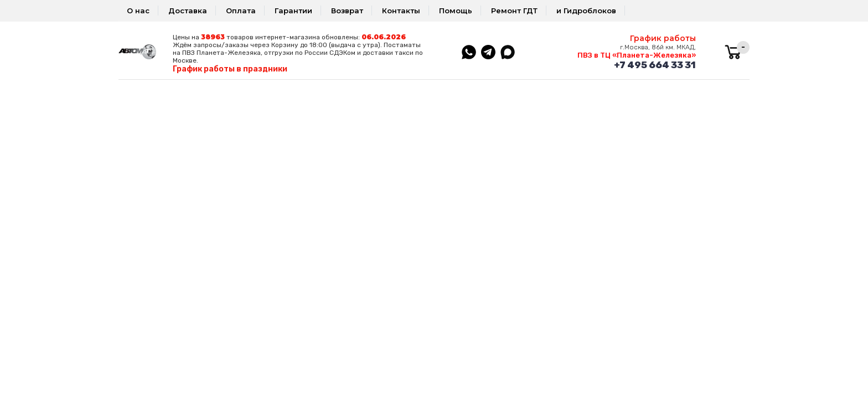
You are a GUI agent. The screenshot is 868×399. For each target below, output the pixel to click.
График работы (663, 38)
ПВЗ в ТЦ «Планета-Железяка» (637, 55)
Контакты (401, 11)
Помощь (456, 11)
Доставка (188, 11)
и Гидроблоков (586, 11)
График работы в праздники (230, 69)
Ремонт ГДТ (514, 11)
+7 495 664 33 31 (655, 65)
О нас (138, 11)
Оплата (241, 11)
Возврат (347, 11)
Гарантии (293, 11)
